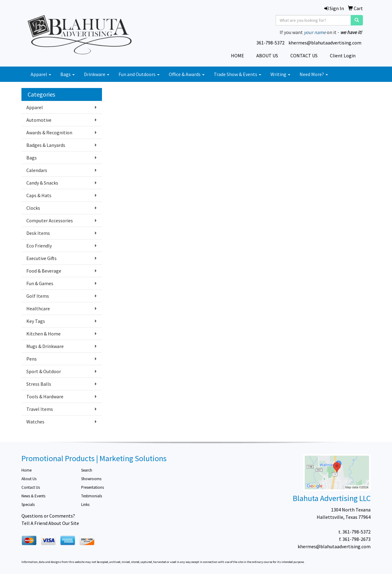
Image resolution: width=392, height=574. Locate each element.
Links (85, 505)
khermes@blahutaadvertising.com (325, 43)
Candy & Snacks (42, 183)
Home (26, 470)
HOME (237, 55)
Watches (35, 422)
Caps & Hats (39, 195)
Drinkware (97, 74)
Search (87, 470)
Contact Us (31, 487)
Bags (68, 74)
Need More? (314, 74)
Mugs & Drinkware (45, 346)
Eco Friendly (39, 246)
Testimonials (92, 496)
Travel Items (40, 409)
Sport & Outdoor (44, 371)
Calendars (37, 170)
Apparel (41, 74)
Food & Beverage (44, 271)
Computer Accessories (50, 220)
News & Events (33, 496)
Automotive (39, 120)
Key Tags (36, 321)
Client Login (343, 55)
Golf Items (38, 296)
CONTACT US (304, 55)
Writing (280, 74)
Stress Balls (39, 384)
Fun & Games (40, 283)
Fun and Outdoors (139, 74)
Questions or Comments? (48, 516)
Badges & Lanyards (46, 145)
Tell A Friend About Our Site (50, 523)
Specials (28, 505)
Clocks (33, 208)
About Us (29, 479)
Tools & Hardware (45, 396)
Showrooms (91, 479)
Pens (32, 359)
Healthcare (38, 308)
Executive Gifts (41, 258)
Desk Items (38, 233)
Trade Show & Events (237, 74)
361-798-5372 (270, 43)
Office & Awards (187, 74)
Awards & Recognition (49, 132)
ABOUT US (267, 55)
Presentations (92, 487)
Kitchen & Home (43, 334)
